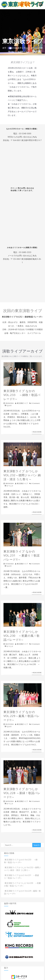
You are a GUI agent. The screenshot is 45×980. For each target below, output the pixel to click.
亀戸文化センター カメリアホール (25, 333)
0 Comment (36, 403)
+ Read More (37, 432)
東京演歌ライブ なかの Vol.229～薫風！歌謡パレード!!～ (22, 716)
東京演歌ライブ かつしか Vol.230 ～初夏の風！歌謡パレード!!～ (22, 636)
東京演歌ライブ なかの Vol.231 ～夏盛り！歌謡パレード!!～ (22, 555)
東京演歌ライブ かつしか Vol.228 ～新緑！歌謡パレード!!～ (22, 793)
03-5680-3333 (25, 252)
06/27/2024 (9, 644)
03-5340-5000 (25, 134)
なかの (9, 405)
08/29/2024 (9, 483)
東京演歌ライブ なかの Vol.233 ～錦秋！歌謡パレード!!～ (22, 395)
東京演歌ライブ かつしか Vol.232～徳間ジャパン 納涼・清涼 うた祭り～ (22, 475)
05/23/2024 (9, 724)
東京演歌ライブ (22, 403)
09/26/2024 (9, 403)
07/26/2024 (9, 564)
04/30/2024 (9, 801)
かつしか (10, 486)
